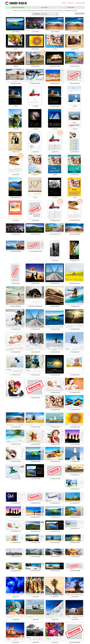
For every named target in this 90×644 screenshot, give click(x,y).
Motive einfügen (44, 7)
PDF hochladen (81, 14)
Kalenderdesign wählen (18, 7)
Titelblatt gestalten (71, 7)
